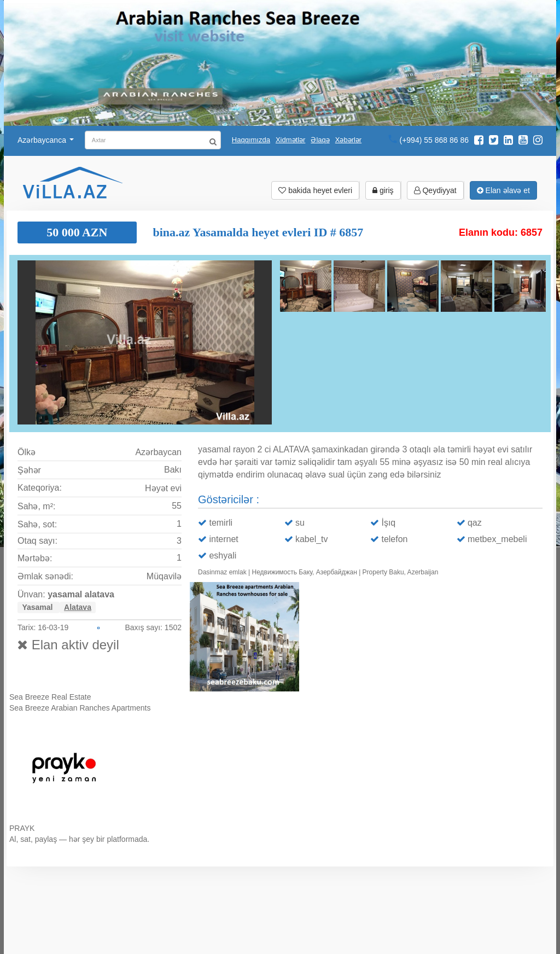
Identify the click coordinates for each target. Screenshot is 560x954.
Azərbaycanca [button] (46, 140)
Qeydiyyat (435, 190)
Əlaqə (320, 140)
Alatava (78, 607)
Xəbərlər (348, 140)
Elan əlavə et (503, 190)
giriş (383, 190)
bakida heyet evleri (315, 190)
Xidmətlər (290, 140)
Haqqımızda (251, 140)
